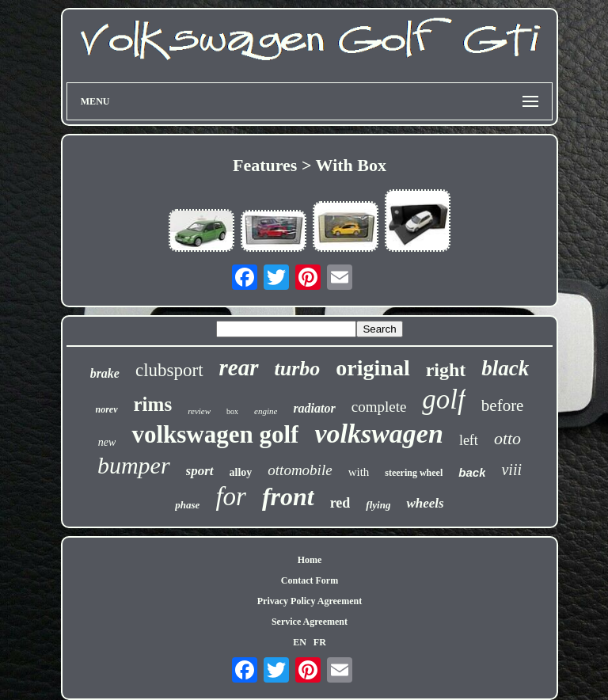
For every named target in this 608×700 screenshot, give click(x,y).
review (199, 411)
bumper (134, 465)
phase (187, 505)
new (107, 442)
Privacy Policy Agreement (310, 601)
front (288, 496)
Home (310, 560)
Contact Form (310, 580)
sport (200, 471)
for (231, 496)
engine (266, 411)
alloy (241, 472)
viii (511, 470)
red (340, 503)
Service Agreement (310, 622)
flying (378, 505)
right (446, 370)
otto (507, 438)
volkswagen (378, 434)
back (472, 472)
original (372, 368)
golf (443, 399)
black (505, 368)
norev (107, 409)
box (232, 411)
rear (239, 367)
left (469, 440)
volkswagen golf (215, 434)
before (503, 405)
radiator (314, 408)
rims (153, 404)
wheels (425, 503)
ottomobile (300, 470)
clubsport (169, 370)
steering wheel (414, 473)
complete (379, 407)
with (359, 472)
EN (300, 642)
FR (320, 642)
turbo (298, 369)
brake (105, 373)
